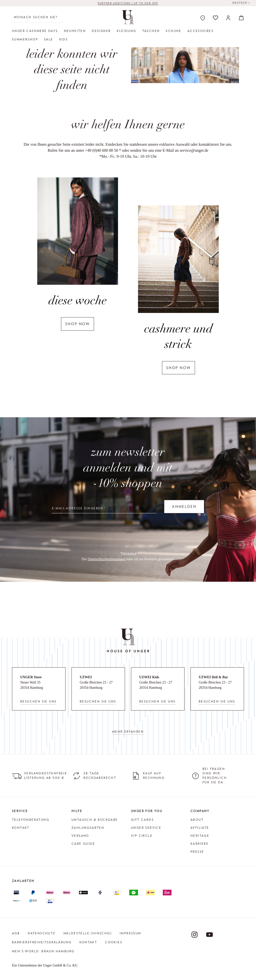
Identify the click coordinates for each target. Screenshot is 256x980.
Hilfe (77, 811)
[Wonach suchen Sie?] (38, 17)
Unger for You (147, 811)
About (197, 820)
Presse (197, 852)
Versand (80, 836)
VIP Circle (142, 836)
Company (200, 811)
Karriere (199, 844)
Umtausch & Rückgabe (95, 820)
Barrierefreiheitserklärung (42, 942)
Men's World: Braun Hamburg (43, 951)
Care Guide (83, 844)
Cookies (114, 942)
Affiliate (200, 828)
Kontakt (21, 828)
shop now (77, 324)
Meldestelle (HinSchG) (88, 933)
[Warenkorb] (240, 18)
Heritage (200, 836)
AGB (16, 933)
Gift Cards (142, 820)
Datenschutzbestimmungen (106, 559)
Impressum (130, 933)
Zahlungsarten (88, 828)
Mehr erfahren (128, 732)
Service (20, 811)
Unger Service (146, 828)
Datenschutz (41, 933)
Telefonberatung (31, 820)
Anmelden (184, 507)
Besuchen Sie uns (38, 701)
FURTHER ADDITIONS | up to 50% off (128, 3)
